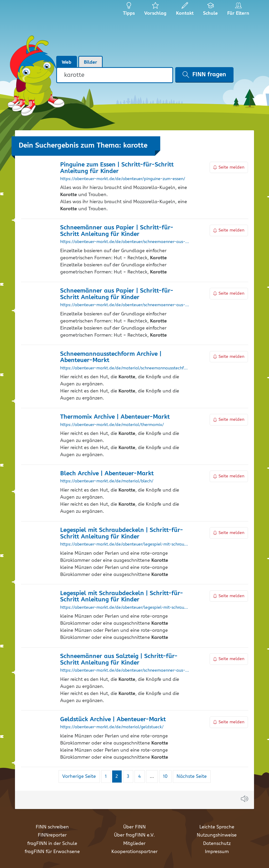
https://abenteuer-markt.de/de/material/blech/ (107, 481)
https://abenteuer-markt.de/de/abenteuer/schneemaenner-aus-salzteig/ (125, 671)
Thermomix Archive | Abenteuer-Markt (115, 417)
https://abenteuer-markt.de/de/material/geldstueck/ (112, 727)
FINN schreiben (52, 827)
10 (167, 776)
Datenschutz (217, 844)
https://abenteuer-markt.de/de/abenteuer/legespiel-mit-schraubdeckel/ (125, 544)
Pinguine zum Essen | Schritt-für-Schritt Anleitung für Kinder (117, 168)
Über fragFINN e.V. (134, 835)
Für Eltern (239, 10)
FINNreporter (52, 835)
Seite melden (229, 167)
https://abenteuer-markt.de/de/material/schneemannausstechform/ (125, 368)
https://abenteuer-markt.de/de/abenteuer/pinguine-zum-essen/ (123, 179)
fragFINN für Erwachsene (52, 852)
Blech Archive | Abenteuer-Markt (107, 474)
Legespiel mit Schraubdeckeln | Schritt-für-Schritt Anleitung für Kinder (122, 533)
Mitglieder (134, 844)
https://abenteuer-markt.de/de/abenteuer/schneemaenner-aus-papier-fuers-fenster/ (125, 305)
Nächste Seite (192, 777)
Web (67, 62)
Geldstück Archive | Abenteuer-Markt (113, 719)
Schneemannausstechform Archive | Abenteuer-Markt (111, 357)
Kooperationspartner (134, 852)
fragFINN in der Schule (52, 844)
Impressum (217, 852)
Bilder (90, 62)
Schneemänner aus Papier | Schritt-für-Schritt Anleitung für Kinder (117, 231)
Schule (211, 10)
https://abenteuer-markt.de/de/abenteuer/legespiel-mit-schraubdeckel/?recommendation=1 (125, 608)
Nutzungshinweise (217, 835)
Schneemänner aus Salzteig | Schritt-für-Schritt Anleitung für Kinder (119, 660)
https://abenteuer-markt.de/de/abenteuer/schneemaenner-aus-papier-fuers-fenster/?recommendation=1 (125, 242)
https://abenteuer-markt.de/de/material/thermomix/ (112, 425)
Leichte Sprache (217, 827)
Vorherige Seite (79, 777)
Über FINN (134, 827)
